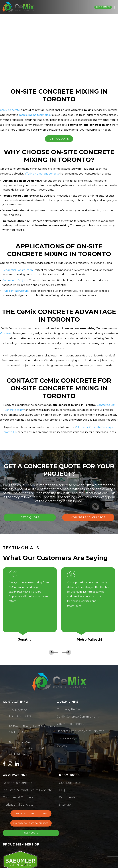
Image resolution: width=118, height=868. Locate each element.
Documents (67, 798)
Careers (62, 747)
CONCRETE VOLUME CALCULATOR (31, 815)
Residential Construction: (18, 270)
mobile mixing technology (35, 115)
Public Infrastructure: (16, 291)
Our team (6, 334)
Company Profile (68, 710)
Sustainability (66, 739)
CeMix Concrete (10, 110)
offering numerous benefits (42, 174)
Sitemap (65, 806)
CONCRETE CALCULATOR (88, 518)
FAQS (63, 791)
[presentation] (53, 653)
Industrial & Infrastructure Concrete (27, 791)
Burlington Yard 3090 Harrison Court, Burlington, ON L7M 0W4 (31, 749)
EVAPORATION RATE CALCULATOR (31, 826)
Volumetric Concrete (71, 725)
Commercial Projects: (15, 281)
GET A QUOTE (59, 139)
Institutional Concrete (18, 806)
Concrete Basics (70, 784)
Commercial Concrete (18, 798)
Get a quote (102, 7)
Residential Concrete (18, 784)
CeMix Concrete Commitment (78, 718)
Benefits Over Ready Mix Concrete (80, 732)
